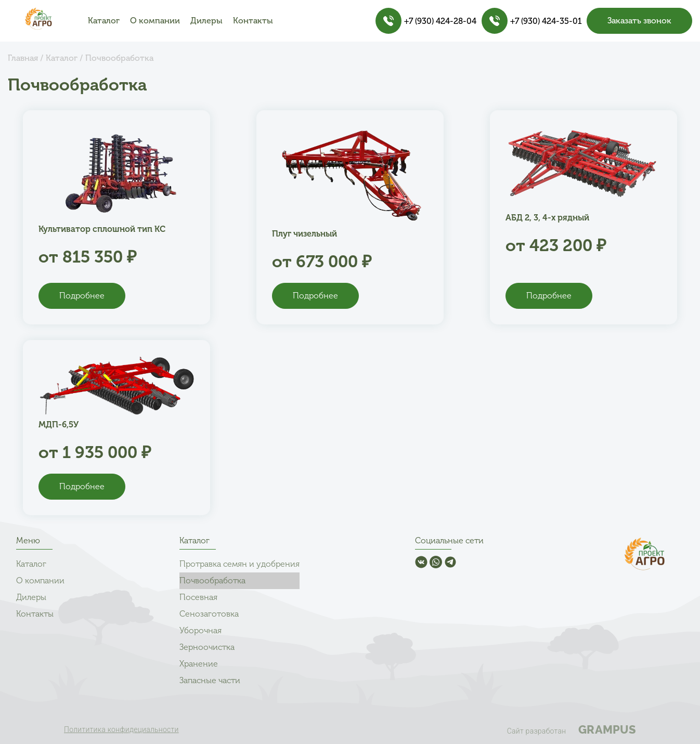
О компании (155, 21)
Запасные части (210, 680)
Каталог (104, 21)
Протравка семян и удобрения (239, 564)
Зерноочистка (207, 647)
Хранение (199, 664)
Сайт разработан (572, 729)
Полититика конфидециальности (121, 729)
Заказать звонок (639, 21)
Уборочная (200, 630)
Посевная (198, 597)
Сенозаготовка (209, 614)
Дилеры (206, 21)
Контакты (253, 21)
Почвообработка (212, 580)
